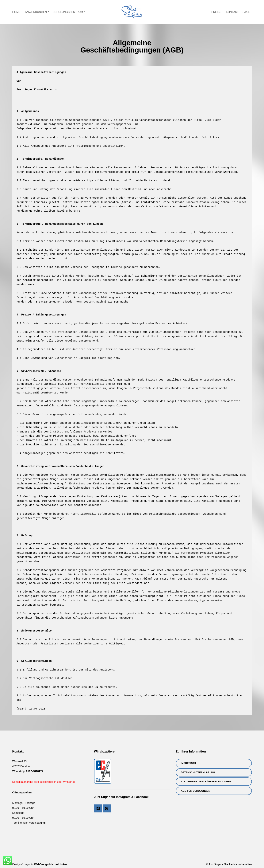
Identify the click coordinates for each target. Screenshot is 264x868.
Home (16, 12)
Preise (216, 12)
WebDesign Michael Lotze (51, 864)
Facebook (98, 808)
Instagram (107, 808)
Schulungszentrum (68, 12)
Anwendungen (36, 12)
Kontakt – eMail (238, 12)
